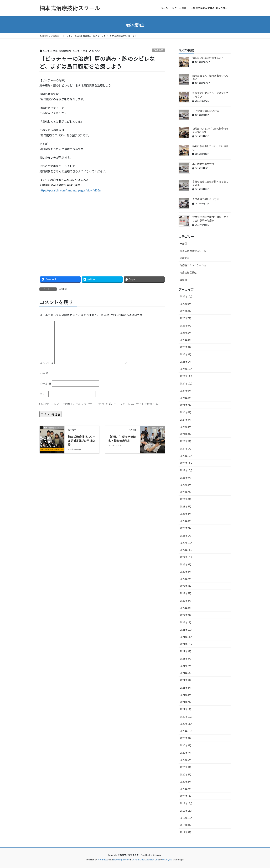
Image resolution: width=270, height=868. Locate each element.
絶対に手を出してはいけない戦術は (210, 148)
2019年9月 (186, 825)
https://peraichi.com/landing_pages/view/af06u (70, 190)
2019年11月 (186, 811)
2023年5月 (186, 506)
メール (45, 383)
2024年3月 (186, 434)
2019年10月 (186, 818)
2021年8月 (186, 658)
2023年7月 (186, 492)
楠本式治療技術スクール (193, 251)
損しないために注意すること (208, 58)
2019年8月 (186, 832)
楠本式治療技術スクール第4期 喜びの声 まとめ (82, 440)
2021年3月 (186, 695)
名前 (44, 373)
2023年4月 (186, 514)
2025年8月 (186, 311)
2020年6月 (186, 760)
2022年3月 (186, 608)
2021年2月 (186, 702)
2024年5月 (186, 420)
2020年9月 (186, 738)
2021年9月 (186, 651)
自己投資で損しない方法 (206, 111)
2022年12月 (186, 543)
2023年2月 (186, 528)
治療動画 (159, 50)
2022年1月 (186, 622)
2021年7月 (186, 666)
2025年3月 (186, 347)
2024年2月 (186, 441)
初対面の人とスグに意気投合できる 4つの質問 (210, 130)
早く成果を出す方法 (203, 164)
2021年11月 (186, 637)
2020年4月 (186, 774)
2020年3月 (186, 782)
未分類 (183, 243)
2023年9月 (186, 478)
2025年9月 (186, 304)
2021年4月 (186, 688)
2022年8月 (186, 572)
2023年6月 (186, 499)
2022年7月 (186, 579)
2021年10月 (186, 644)
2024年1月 (186, 448)
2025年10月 (186, 296)
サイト (44, 394)
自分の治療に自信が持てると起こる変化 (210, 183)
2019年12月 (186, 803)
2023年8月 (186, 485)
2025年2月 (186, 354)
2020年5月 (186, 767)
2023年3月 (186, 521)
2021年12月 (186, 630)
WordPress (103, 859)
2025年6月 (186, 325)
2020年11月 (186, 724)
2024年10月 (186, 383)
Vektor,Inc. (167, 859)
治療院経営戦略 (188, 272)
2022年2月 (186, 615)
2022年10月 (186, 557)
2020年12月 (186, 716)
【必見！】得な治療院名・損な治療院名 (122, 438)
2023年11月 (186, 463)
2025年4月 (186, 340)
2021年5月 (186, 680)
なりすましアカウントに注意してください (210, 95)
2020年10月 (186, 731)
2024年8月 (186, 398)
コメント (47, 363)
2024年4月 (186, 427)
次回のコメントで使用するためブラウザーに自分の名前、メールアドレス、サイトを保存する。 (102, 404)
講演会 (183, 280)
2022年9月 (186, 564)
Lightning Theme (121, 859)
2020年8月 (186, 745)
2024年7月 (186, 405)
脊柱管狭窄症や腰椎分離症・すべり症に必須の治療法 (210, 219)
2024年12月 (186, 369)
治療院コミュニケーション (194, 265)
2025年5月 (186, 333)
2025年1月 (186, 362)
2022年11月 (186, 550)
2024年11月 (186, 376)
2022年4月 (186, 601)
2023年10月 (186, 470)
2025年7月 (186, 318)
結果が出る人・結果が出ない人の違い (210, 77)
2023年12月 (186, 456)
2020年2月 (186, 789)
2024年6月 (186, 412)
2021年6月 (186, 673)
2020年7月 (186, 753)
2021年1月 (186, 709)
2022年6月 (186, 586)
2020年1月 (186, 796)
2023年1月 (186, 535)
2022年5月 (186, 593)
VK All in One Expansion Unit (145, 859)
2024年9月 (186, 391)
